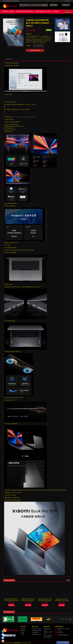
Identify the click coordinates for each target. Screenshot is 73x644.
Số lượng (28, 46)
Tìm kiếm (45, 5)
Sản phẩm (12, 11)
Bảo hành (57, 11)
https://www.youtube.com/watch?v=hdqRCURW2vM (24, 117)
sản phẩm (67, 12)
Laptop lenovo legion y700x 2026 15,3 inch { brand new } (11, 600)
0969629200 (60, 632)
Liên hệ (50, 11)
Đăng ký (66, 5)
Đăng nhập (56, 5)
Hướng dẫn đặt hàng (41, 11)
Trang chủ (5, 11)
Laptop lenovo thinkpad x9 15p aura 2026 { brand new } (45, 600)
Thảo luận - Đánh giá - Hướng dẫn (25, 11)
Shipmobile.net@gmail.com (63, 635)
